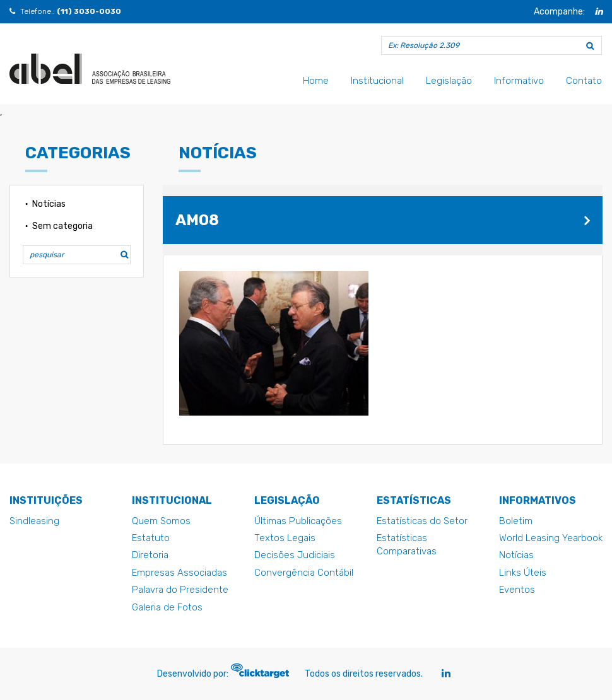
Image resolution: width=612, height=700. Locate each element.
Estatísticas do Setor (422, 521)
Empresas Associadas (179, 573)
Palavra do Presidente (180, 590)
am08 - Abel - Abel (90, 69)
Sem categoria (62, 226)
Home (316, 81)
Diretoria (150, 555)
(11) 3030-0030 (89, 11)
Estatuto (151, 538)
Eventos (517, 590)
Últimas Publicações (298, 521)
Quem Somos (161, 521)
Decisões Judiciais (295, 555)
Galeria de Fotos (167, 607)
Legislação (449, 81)
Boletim (516, 521)
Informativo (519, 81)
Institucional (377, 81)
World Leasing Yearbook (551, 538)
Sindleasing (34, 521)
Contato (584, 81)
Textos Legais (285, 538)
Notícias (49, 204)
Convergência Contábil (304, 573)
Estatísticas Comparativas (407, 545)
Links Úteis (523, 573)
